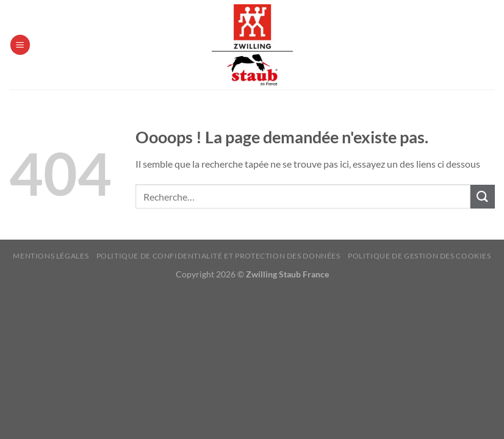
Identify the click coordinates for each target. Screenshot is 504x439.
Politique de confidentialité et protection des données (218, 256)
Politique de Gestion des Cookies (419, 256)
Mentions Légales (51, 256)
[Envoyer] (483, 197)
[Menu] (20, 45)
